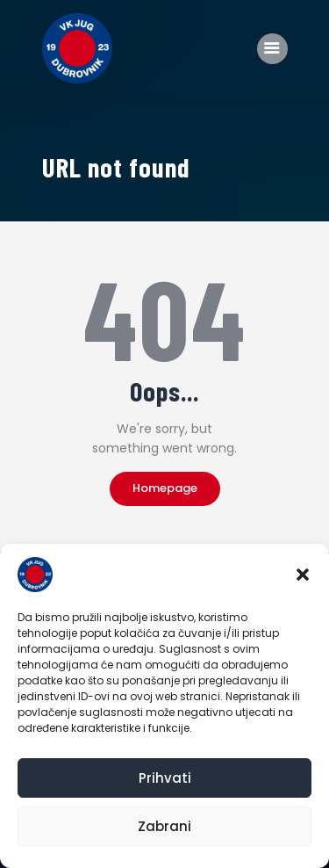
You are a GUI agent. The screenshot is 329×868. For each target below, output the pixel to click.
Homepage (165, 488)
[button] (303, 575)
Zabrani (164, 826)
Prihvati (165, 778)
